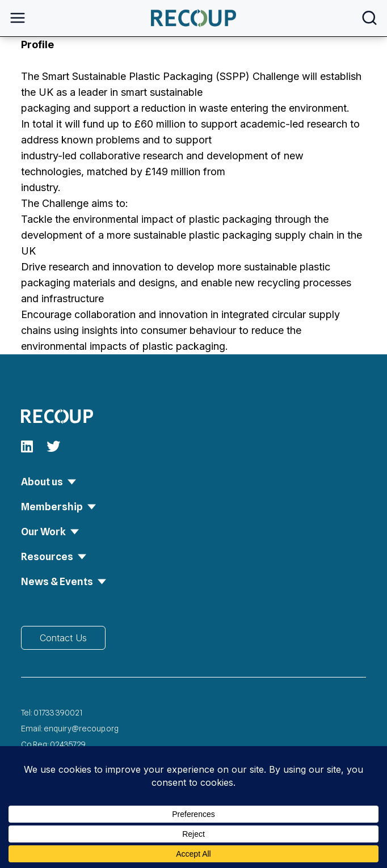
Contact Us (63, 638)
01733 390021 (58, 713)
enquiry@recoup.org (81, 729)
